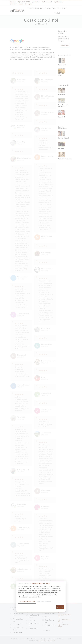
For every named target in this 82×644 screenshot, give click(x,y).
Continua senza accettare (25, 583)
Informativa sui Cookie (27, 602)
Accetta (60, 607)
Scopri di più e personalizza (44, 602)
